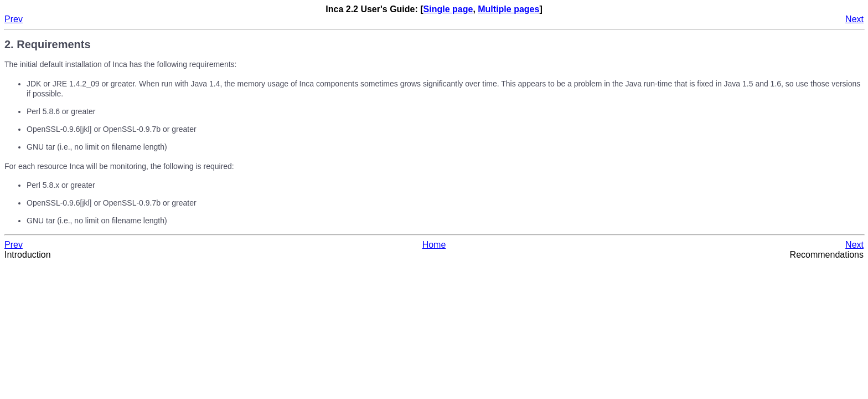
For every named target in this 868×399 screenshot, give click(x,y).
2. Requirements (48, 44)
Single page (448, 9)
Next (854, 19)
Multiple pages (508, 9)
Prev (14, 19)
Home (434, 245)
